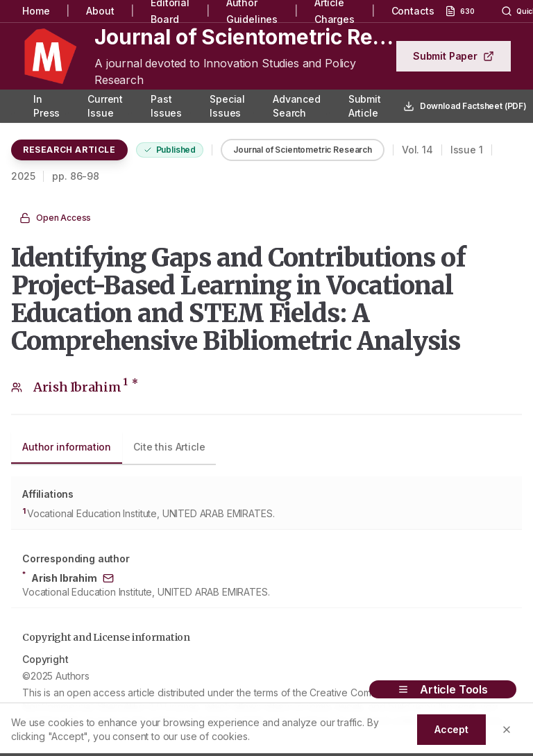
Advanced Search (297, 106)
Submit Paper (454, 56)
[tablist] (113, 448)
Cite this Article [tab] (169, 447)
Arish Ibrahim (86, 387)
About (100, 11)
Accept (451, 729)
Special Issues (227, 106)
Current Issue (105, 106)
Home (36, 11)
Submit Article (365, 106)
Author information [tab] (67, 447)
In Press (46, 106)
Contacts (413, 11)
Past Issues (166, 106)
